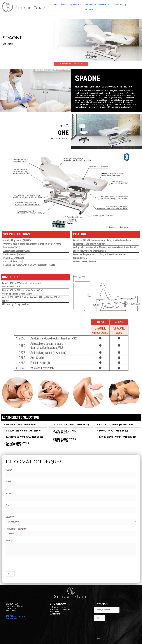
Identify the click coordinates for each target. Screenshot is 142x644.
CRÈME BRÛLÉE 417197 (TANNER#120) (64, 432)
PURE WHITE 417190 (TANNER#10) (24, 431)
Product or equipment (16, 529)
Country (10, 517)
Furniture (90, 5)
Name (9, 470)
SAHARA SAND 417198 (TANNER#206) (18, 444)
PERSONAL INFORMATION (15, 617)
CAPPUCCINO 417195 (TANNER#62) (71, 425)
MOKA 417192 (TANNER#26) (113, 431)
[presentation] (24, 563)
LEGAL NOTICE (11, 618)
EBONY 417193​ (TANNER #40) (21, 425)
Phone (9, 493)
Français (89, 10)
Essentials (105, 5)
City (8, 505)
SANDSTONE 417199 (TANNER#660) (24, 437)
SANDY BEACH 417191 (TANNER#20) (118, 437)
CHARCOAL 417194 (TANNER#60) (116, 425)
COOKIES (9, 615)
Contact (118, 5)
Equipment (76, 5)
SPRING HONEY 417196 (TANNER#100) (64, 440)
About (64, 5)
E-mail (9, 482)
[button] (76, 5)
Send (10, 574)
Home (55, 5)
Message (10, 541)
